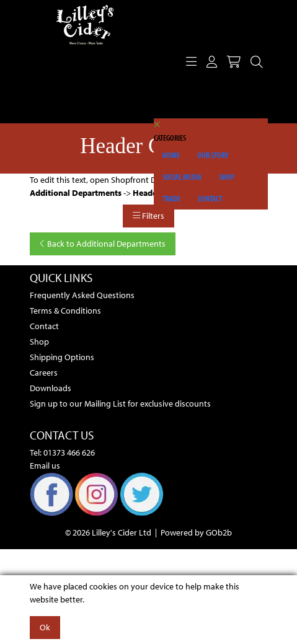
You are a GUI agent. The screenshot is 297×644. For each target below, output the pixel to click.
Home (171, 155)
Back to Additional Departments (103, 244)
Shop (227, 177)
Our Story (213, 155)
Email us (45, 465)
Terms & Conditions (65, 311)
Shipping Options (62, 357)
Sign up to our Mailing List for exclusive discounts (120, 404)
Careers (44, 373)
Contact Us (62, 435)
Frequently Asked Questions (82, 295)
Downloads (51, 388)
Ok (45, 627)
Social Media (182, 177)
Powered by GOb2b (196, 532)
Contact (210, 198)
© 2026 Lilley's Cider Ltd (108, 532)
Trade (171, 198)
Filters (148, 216)
